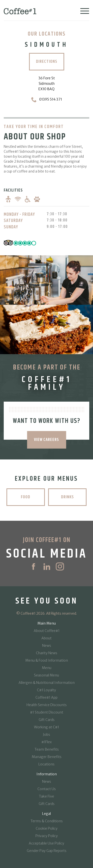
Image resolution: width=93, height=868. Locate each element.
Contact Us (47, 789)
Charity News (47, 653)
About (46, 638)
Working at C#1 (46, 727)
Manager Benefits (47, 757)
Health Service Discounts (47, 705)
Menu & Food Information (47, 660)
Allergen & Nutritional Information (47, 683)
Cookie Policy (47, 828)
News (47, 646)
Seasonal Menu (46, 675)
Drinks (67, 497)
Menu (47, 668)
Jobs (46, 735)
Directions (47, 62)
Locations (46, 764)
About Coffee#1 (47, 631)
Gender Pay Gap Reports (47, 851)
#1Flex (46, 742)
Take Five (46, 796)
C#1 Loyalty (46, 690)
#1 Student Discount (47, 712)
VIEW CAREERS (46, 440)
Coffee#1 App (46, 697)
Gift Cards (47, 720)
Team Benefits (47, 749)
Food (26, 497)
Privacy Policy (47, 836)
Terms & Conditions (47, 821)
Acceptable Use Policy (46, 843)
